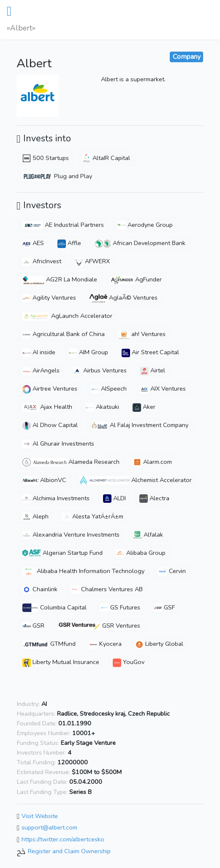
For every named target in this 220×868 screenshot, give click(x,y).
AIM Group (88, 352)
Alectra (154, 498)
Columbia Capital (54, 607)
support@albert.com (49, 828)
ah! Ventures (142, 334)
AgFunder (136, 279)
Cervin (172, 571)
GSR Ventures (99, 626)
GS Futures (120, 607)
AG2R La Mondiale (60, 279)
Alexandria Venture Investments (71, 535)
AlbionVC (44, 480)
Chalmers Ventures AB (107, 589)
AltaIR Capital (106, 158)
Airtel (153, 370)
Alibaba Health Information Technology (83, 571)
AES (33, 243)
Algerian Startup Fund (62, 553)
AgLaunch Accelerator (67, 316)
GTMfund (49, 644)
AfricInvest (42, 261)
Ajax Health (47, 407)
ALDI (114, 498)
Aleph (35, 516)
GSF (164, 607)
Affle (69, 243)
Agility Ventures (49, 298)
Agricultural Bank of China (64, 334)
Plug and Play (57, 176)
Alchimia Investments (56, 498)
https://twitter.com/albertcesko (63, 839)
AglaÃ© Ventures (124, 298)
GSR (33, 626)
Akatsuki (102, 407)
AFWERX (92, 261)
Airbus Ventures (100, 370)
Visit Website (40, 816)
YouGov (129, 662)
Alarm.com (152, 462)
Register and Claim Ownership (69, 851)
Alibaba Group (141, 553)
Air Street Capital (150, 352)
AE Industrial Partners (63, 225)
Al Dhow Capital (50, 425)
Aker (144, 407)
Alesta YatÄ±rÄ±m (93, 516)
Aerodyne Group (145, 225)
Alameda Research (71, 462)
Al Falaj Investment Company (140, 425)
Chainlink (40, 589)
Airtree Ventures (50, 389)
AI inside (39, 352)
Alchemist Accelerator (136, 480)
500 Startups (46, 158)
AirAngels (41, 370)
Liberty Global (159, 644)
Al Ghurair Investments (58, 444)
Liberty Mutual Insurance (61, 662)
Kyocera (105, 644)
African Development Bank (140, 243)
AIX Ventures (163, 389)
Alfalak (148, 535)
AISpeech (109, 389)
